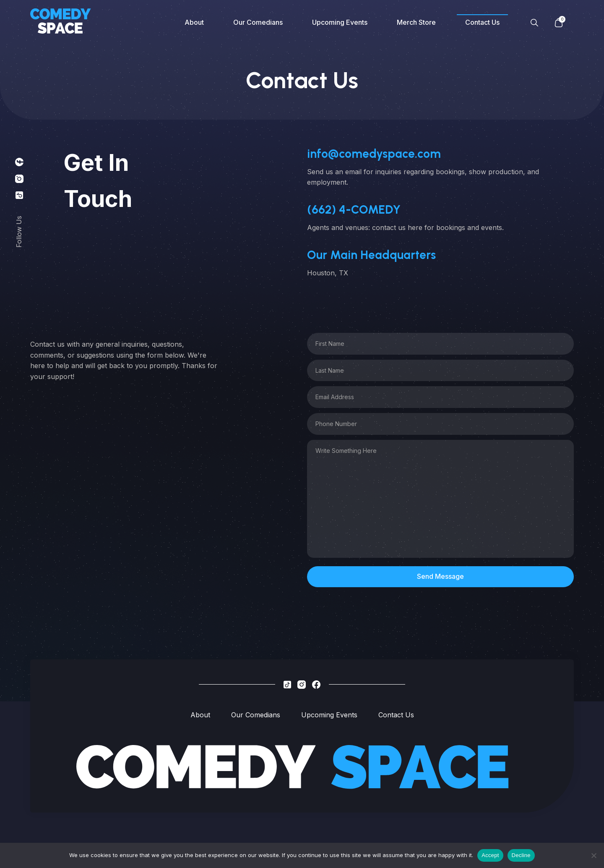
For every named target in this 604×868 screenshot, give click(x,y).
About (194, 22)
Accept (490, 855)
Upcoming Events (340, 22)
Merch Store (416, 22)
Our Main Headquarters (371, 255)
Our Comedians (258, 22)
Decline (521, 855)
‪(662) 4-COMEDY (354, 209)
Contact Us (482, 22)
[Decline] (594, 855)
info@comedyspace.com (374, 154)
